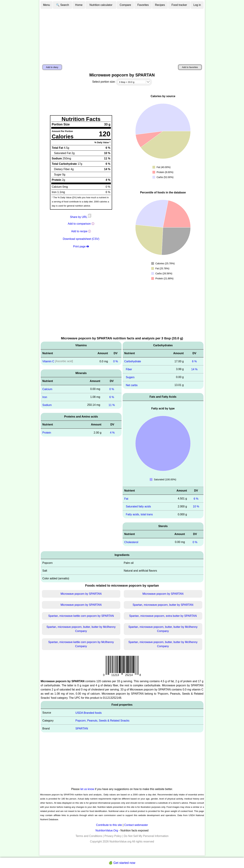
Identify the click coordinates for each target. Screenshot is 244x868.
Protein (47, 433)
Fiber (129, 369)
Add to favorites (190, 67)
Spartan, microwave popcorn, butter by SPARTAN (163, 605)
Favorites (143, 5)
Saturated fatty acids (138, 506)
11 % (112, 405)
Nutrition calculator (101, 5)
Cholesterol (131, 542)
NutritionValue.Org (107, 830)
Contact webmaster (136, 825)
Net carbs (132, 385)
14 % (194, 369)
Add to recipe (79, 231)
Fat (126, 499)
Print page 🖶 (81, 246)
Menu (47, 5)
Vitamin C (48, 361)
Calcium (47, 389)
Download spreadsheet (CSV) (81, 239)
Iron (45, 397)
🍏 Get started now (122, 863)
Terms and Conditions (89, 836)
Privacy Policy (113, 836)
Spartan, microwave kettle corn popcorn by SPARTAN (81, 616)
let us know (87, 789)
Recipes (160, 5)
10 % (196, 506)
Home (79, 5)
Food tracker (179, 5)
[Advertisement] (122, 35)
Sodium (47, 405)
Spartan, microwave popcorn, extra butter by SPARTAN (163, 616)
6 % (112, 397)
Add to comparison (79, 224)
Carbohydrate (133, 361)
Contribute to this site (109, 825)
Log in (197, 5)
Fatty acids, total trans (139, 514)
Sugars (130, 377)
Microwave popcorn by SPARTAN (81, 594)
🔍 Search (63, 5)
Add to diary (52, 67)
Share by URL (81, 217)
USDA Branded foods (88, 713)
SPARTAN (82, 729)
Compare (125, 5)
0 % (116, 361)
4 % (112, 433)
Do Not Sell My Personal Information (146, 836)
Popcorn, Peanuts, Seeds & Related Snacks (102, 721)
